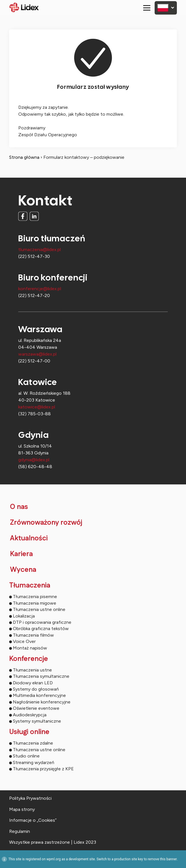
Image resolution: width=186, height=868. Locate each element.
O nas (19, 507)
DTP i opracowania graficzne (42, 622)
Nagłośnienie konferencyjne (42, 702)
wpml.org (54, 859)
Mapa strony (22, 809)
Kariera (21, 554)
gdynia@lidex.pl (34, 460)
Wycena (23, 570)
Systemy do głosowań (36, 689)
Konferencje (29, 659)
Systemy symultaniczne (37, 721)
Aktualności (29, 538)
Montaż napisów (30, 648)
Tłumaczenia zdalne (33, 743)
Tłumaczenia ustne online (39, 609)
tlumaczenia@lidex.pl (40, 249)
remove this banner (162, 859)
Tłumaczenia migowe (35, 603)
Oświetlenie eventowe (36, 708)
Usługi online (29, 732)
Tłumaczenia (30, 586)
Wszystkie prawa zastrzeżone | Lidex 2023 (53, 842)
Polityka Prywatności (30, 798)
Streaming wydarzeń (34, 762)
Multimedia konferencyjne (39, 695)
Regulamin (20, 831)
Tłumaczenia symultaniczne (41, 676)
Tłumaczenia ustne (32, 670)
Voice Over (24, 641)
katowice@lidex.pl (37, 407)
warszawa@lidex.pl (37, 354)
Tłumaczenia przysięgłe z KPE (43, 769)
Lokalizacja (24, 616)
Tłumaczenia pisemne (35, 597)
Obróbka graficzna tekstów (41, 629)
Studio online (26, 756)
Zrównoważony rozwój (46, 523)
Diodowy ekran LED (33, 683)
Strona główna (24, 157)
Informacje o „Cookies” (33, 820)
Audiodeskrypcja (30, 715)
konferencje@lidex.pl (40, 289)
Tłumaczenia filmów (33, 635)
